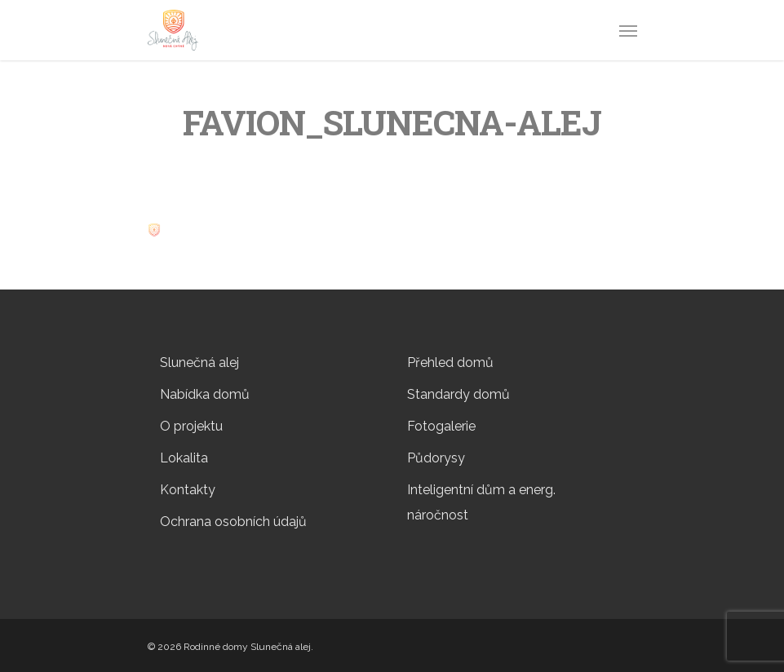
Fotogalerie (441, 426)
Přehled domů (450, 363)
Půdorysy (436, 458)
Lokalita (184, 458)
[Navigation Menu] (628, 30)
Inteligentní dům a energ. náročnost (481, 502)
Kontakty (188, 490)
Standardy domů (458, 394)
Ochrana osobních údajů (233, 522)
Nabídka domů (205, 394)
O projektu (191, 426)
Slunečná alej (199, 363)
